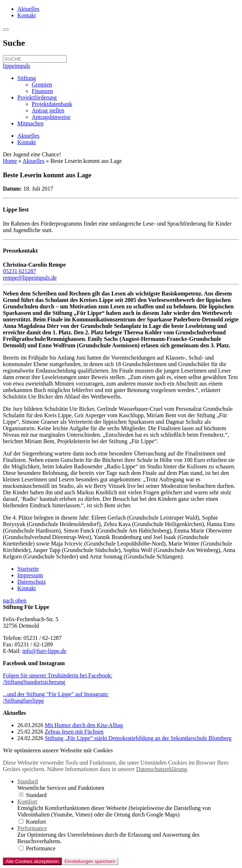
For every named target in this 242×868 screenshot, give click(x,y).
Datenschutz (32, 582)
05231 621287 (19, 271)
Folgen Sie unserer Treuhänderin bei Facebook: (58, 679)
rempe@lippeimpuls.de (30, 278)
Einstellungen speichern (90, 861)
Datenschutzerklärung (162, 769)
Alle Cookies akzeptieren (32, 861)
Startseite (28, 569)
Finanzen (42, 91)
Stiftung (27, 78)
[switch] (21, 795)
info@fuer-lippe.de (44, 651)
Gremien (42, 84)
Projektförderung (37, 97)
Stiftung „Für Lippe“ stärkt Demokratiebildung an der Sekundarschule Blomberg (138, 738)
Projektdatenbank (52, 104)
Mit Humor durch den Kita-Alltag (84, 725)
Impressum (30, 575)
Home (10, 161)
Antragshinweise (51, 117)
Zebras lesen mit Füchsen (74, 732)
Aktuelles (28, 9)
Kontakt (27, 15)
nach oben (15, 600)
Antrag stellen (48, 110)
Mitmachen (30, 123)
